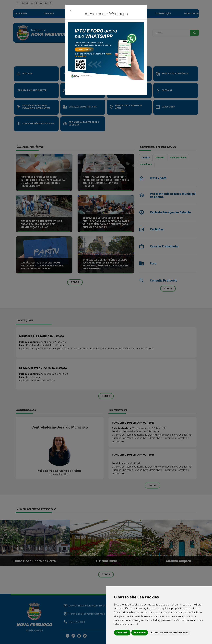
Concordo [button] (122, 633)
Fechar (139, 90)
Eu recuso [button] (140, 633)
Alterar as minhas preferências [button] (170, 633)
